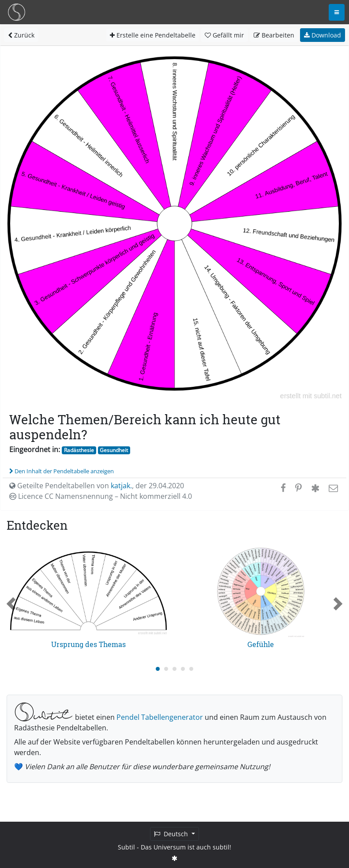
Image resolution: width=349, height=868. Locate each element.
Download (323, 35)
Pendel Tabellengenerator (160, 717)
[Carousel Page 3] (174, 669)
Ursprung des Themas (88, 644)
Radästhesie (79, 450)
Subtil (126, 847)
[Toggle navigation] (337, 12)
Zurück (21, 35)
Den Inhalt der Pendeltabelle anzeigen (62, 471)
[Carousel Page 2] (166, 669)
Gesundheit (114, 450)
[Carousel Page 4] (183, 669)
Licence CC (101, 496)
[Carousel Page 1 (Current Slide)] (158, 669)
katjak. (121, 486)
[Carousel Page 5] (191, 669)
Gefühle (261, 644)
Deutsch (172, 834)
